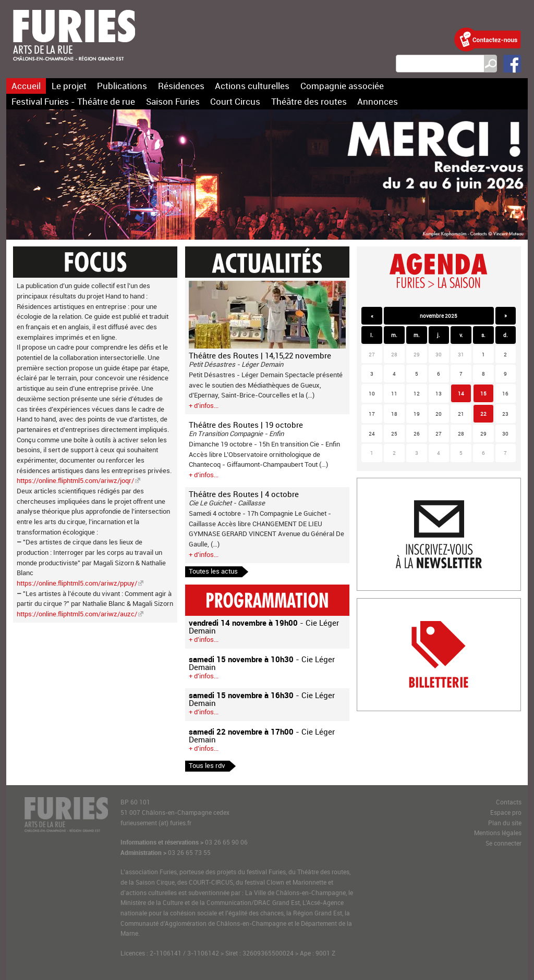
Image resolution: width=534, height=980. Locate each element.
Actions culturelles (252, 86)
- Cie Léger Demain (264, 627)
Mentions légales (498, 833)
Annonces (378, 101)
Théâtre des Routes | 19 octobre (246, 425)
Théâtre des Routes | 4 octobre (244, 494)
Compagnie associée (342, 86)
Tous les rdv (207, 765)
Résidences (181, 86)
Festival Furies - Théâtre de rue (73, 101)
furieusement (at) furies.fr (156, 823)
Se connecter (503, 843)
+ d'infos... (204, 405)
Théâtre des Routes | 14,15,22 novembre (260, 355)
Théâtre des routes (309, 101)
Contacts (509, 802)
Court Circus (235, 101)
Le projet (69, 86)
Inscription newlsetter (390, 483)
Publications (122, 86)
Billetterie (371, 603)
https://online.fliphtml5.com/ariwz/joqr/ (75, 480)
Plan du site (505, 823)
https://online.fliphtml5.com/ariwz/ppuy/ (77, 583)
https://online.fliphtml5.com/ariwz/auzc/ (77, 614)
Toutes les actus (213, 571)
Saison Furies (173, 101)
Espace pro (506, 812)
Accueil (26, 86)
